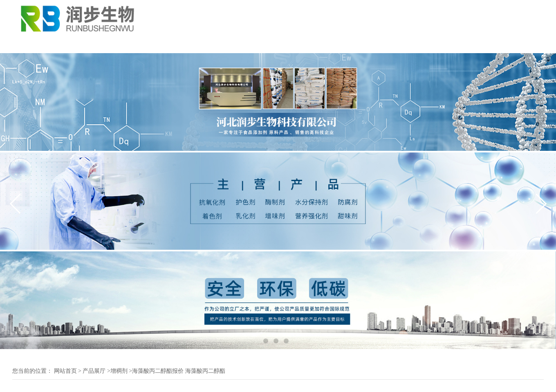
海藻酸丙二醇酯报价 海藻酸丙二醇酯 (179, 371)
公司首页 (38, 44)
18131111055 (526, 22)
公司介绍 (88, 44)
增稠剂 (119, 371)
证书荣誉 (240, 44)
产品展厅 (190, 44)
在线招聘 (392, 44)
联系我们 (291, 44)
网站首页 (65, 371)
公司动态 (139, 44)
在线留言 (342, 44)
